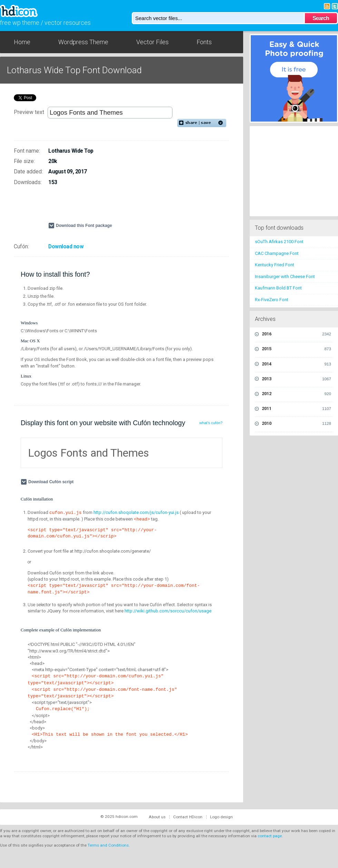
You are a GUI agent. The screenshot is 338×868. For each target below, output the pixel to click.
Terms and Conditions (108, 845)
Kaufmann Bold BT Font (278, 288)
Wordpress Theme (83, 42)
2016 (296, 334)
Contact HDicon (188, 817)
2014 (296, 364)
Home (22, 42)
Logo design (221, 817)
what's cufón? (211, 423)
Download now (66, 247)
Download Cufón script (52, 482)
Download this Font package (84, 226)
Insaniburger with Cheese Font (285, 276)
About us (157, 817)
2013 (296, 379)
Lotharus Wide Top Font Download (74, 70)
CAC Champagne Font (277, 253)
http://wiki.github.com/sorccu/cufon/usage (168, 611)
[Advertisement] (129, 207)
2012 (296, 394)
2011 (296, 409)
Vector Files (152, 42)
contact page (270, 836)
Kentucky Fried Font (275, 265)
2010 (296, 423)
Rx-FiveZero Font (272, 300)
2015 (296, 349)
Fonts (204, 42)
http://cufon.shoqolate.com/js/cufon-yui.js (136, 512)
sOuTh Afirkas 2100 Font (279, 242)
